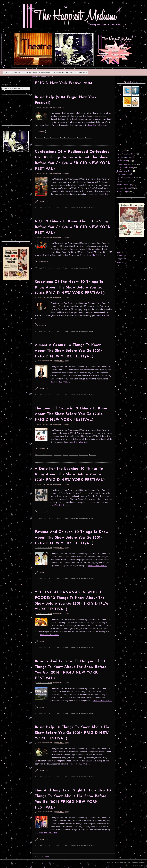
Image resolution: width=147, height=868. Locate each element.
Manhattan (55, 138)
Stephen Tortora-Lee (124, 164)
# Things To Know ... (44, 208)
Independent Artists (64, 72)
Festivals (39, 138)
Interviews (16, 72)
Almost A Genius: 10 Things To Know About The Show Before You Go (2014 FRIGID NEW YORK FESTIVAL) (69, 351)
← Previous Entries (43, 856)
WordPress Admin (140, 865)
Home (6, 72)
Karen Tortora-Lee (44, 107)
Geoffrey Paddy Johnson (126, 157)
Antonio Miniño (122, 161)
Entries (121, 255)
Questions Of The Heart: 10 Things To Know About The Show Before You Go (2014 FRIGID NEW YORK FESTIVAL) (70, 288)
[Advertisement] (16, 110)
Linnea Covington (123, 188)
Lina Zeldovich (122, 174)
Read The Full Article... (98, 125)
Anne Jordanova (123, 168)
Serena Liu (121, 192)
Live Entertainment (42, 72)
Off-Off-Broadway (68, 138)
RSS (133, 154)
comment (40, 132)
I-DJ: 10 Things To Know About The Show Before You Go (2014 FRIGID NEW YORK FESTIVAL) (73, 227)
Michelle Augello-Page (125, 178)
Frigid (46, 138)
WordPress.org (122, 262)
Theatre (27, 72)
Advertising (81, 72)
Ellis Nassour (122, 181)
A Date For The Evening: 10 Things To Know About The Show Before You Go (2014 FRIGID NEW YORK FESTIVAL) (70, 474)
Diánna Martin (122, 171)
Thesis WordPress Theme (127, 863)
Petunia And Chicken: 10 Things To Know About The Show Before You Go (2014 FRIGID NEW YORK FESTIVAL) (72, 538)
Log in (119, 252)
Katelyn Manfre (122, 185)
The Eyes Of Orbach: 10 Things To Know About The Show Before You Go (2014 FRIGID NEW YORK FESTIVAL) (71, 414)
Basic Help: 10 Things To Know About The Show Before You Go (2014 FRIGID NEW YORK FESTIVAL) (72, 733)
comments (41, 201)
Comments (123, 259)
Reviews (80, 138)
